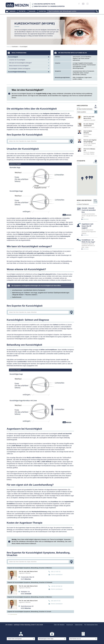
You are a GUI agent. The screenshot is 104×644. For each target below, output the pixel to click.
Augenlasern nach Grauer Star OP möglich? (87, 226)
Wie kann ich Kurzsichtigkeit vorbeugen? (20, 63)
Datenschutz (79, 625)
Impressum (70, 625)
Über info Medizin (59, 625)
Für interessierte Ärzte (91, 625)
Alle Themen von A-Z (75, 639)
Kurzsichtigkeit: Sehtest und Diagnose (20, 69)
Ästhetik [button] (23, 12)
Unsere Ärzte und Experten (15, 639)
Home (8, 47)
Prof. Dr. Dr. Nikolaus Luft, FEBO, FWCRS (89, 153)
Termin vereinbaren (57, 575)
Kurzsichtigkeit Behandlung (17, 72)
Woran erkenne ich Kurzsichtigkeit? (19, 66)
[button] (87, 178)
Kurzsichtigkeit (13, 57)
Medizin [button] (13, 12)
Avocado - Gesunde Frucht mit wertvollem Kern (89, 210)
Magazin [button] (33, 12)
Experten (42, 12)
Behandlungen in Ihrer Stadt (46, 639)
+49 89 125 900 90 (57, 586)
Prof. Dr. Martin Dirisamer (87, 135)
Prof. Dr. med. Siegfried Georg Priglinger (90, 144)
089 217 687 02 (56, 572)
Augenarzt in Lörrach (89, 127)
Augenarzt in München (25, 573)
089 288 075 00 (56, 601)
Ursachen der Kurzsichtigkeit (17, 60)
